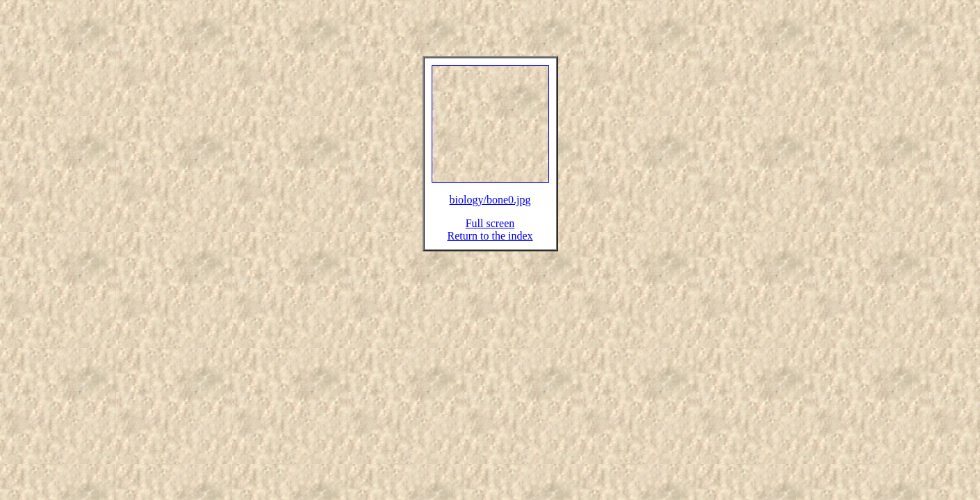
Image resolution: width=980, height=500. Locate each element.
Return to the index (490, 244)
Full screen (490, 232)
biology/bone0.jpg (490, 208)
